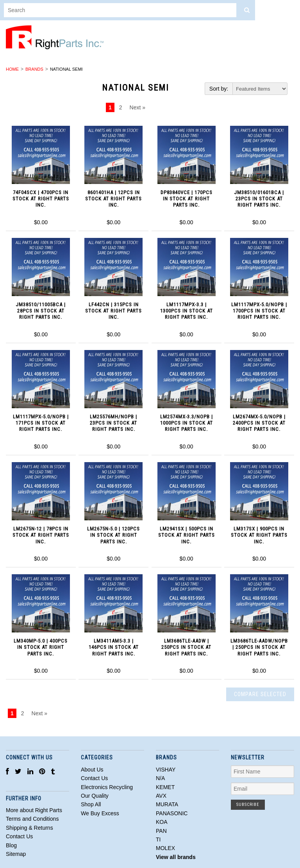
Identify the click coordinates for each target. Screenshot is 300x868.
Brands (34, 69)
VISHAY (166, 770)
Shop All (91, 804)
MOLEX (165, 848)
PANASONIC (172, 813)
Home (12, 69)
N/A (160, 778)
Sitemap (16, 854)
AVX (161, 796)
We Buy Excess (100, 813)
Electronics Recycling (107, 787)
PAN (161, 831)
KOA (162, 822)
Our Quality (95, 796)
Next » (137, 107)
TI (158, 839)
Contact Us (94, 778)
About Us (92, 770)
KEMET (165, 787)
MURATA (167, 804)
